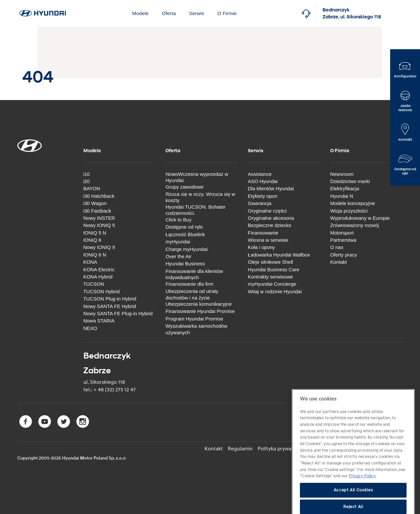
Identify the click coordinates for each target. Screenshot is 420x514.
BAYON (92, 188)
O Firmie (227, 13)
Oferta (169, 13)
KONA (90, 262)
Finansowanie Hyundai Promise (200, 311)
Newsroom (342, 174)
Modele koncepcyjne (353, 203)
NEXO (90, 328)
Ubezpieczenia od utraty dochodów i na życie (192, 294)
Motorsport (342, 233)
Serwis (197, 13)
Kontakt (338, 262)
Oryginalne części (267, 211)
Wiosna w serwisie (268, 240)
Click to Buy (178, 220)
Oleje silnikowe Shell (270, 262)
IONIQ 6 (92, 240)
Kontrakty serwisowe (270, 277)
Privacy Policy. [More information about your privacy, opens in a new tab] (363, 491)
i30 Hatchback (99, 196)
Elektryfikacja (345, 188)
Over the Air (178, 256)
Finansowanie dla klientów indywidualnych (194, 274)
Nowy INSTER (99, 218)
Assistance (260, 174)
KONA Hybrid (98, 277)
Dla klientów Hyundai (271, 188)
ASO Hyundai (263, 181)
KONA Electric (99, 269)
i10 (87, 174)
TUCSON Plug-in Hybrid (110, 299)
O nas (337, 247)
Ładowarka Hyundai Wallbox (279, 255)
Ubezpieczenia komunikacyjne (199, 304)
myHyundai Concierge (272, 284)
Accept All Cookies (353, 505)
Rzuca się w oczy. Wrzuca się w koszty (200, 197)
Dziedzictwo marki (350, 181)
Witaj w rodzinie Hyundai (275, 291)
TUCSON (94, 284)
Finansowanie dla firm (189, 284)
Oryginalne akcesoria (271, 218)
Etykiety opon (262, 196)
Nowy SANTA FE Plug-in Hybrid (118, 313)
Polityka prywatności (282, 449)
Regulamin (240, 449)
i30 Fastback (97, 211)
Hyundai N (342, 196)
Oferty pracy (344, 255)
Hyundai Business (185, 264)
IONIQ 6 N (95, 255)
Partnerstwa (343, 240)
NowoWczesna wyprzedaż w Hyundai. (197, 177)
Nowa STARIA (99, 321)
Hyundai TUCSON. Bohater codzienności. (195, 210)
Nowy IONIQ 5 (99, 225)
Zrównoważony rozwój (354, 225)
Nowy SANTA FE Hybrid (110, 306)
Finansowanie (263, 233)
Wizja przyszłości (349, 211)
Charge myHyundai (186, 249)
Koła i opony (261, 247)
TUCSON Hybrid (102, 291)
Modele (140, 13)
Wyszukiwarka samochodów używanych (196, 329)
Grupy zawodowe (184, 187)
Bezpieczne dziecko (270, 225)
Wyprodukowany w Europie (360, 218)
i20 (87, 181)
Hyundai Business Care (273, 269)
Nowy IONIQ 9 (99, 247)
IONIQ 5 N (95, 233)
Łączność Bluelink (185, 234)
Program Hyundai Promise (194, 319)
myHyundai (178, 242)
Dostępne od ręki (184, 227)
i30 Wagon (95, 203)
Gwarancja (260, 203)
